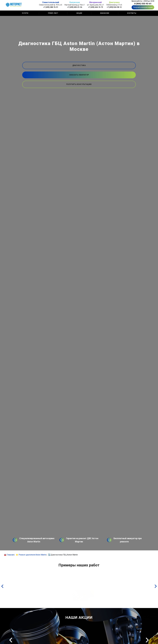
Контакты (132, 13)
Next (147, 640)
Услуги (25, 13)
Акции (79, 13)
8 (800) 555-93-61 (143, 4)
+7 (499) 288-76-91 (51, 7)
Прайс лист (53, 13)
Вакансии (105, 13)
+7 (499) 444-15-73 (96, 7)
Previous (11, 640)
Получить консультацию (143, 7)
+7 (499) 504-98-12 (114, 7)
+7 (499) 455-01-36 (75, 7)
